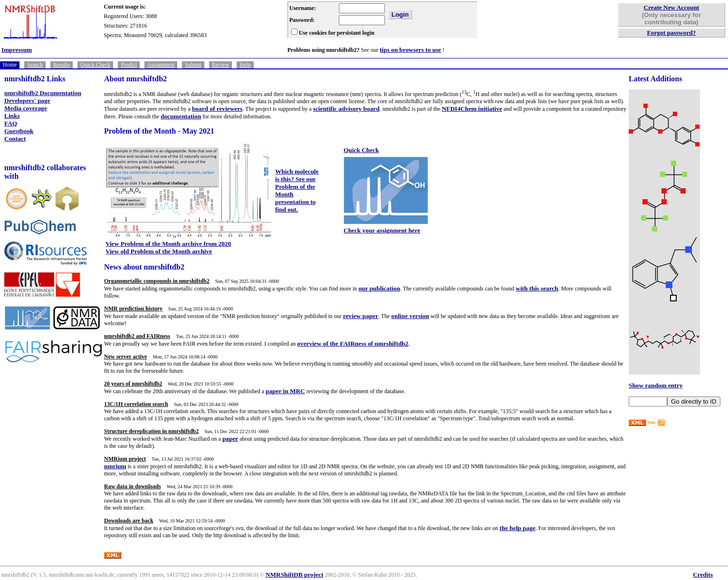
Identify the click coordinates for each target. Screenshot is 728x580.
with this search (537, 288)
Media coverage (26, 108)
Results (62, 65)
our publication (379, 288)
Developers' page (27, 101)
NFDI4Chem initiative (472, 109)
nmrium (115, 466)
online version (410, 316)
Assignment (161, 65)
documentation (181, 116)
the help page (517, 528)
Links (12, 116)
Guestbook (19, 131)
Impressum (17, 50)
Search (35, 65)
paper (230, 439)
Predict (129, 65)
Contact (15, 139)
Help (245, 65)
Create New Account (672, 7)
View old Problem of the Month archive (159, 251)
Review (221, 65)
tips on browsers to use (410, 50)
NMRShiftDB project (295, 575)
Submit (193, 65)
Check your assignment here (382, 230)
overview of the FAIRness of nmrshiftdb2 (353, 343)
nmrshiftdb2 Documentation (43, 93)
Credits (703, 575)
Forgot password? (672, 33)
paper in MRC (285, 391)
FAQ (11, 123)
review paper (361, 316)
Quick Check (95, 65)
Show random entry (656, 385)
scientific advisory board (346, 109)
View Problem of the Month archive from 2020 (168, 244)
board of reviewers (217, 109)
